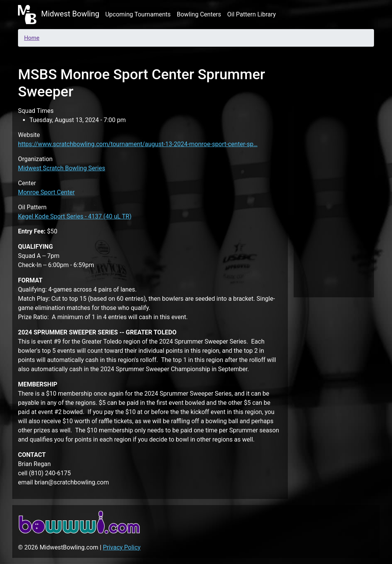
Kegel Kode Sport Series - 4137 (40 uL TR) (75, 216)
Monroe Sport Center (46, 192)
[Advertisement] (334, 174)
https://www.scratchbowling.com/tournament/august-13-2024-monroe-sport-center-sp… (138, 144)
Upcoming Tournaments (138, 14)
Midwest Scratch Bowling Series (62, 168)
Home (32, 38)
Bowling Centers (199, 14)
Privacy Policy (122, 547)
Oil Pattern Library (252, 14)
